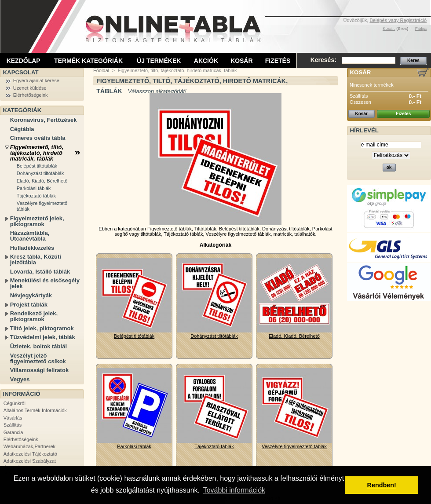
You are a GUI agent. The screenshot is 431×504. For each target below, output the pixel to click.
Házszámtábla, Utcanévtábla (30, 236)
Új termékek (159, 61)
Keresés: (323, 60)
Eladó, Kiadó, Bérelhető (42, 181)
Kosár (242, 61)
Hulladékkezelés (32, 248)
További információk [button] (234, 490)
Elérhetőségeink (31, 95)
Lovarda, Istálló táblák (40, 272)
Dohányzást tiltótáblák (40, 173)
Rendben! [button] (382, 485)
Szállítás (13, 425)
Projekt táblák (29, 305)
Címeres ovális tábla (38, 138)
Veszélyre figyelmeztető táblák (42, 206)
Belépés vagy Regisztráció (398, 20)
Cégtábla (22, 129)
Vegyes (20, 379)
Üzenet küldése (30, 88)
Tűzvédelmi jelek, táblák (43, 337)
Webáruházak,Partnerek (29, 446)
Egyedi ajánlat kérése (36, 80)
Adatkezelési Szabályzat (30, 461)
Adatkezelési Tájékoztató (30, 454)
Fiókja (421, 28)
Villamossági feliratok (39, 370)
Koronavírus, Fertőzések (44, 120)
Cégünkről (15, 403)
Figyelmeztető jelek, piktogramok (37, 221)
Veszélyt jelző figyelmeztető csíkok (38, 358)
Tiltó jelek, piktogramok (42, 328)
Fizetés (278, 61)
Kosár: (389, 28)
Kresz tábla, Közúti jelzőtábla (36, 259)
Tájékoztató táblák (36, 196)
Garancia (13, 432)
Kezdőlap (24, 61)
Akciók (206, 61)
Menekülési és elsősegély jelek (45, 283)
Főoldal (101, 70)
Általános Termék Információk (35, 410)
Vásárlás (13, 418)
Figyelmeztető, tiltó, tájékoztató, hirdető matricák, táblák (37, 153)
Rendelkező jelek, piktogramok (34, 316)
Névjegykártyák (31, 295)
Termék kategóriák (88, 61)
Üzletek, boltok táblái (38, 346)
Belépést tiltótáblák (37, 166)
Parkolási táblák (34, 188)
